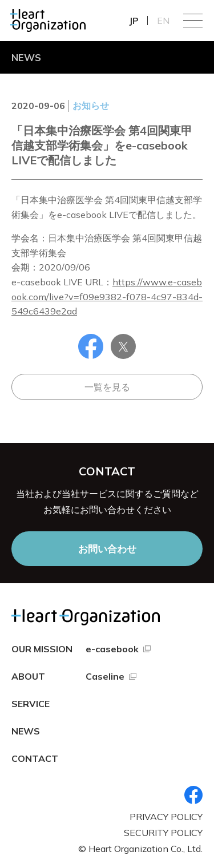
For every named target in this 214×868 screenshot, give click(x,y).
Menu (193, 21)
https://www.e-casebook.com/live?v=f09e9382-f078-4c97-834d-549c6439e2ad (107, 296)
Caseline (105, 676)
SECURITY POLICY (163, 833)
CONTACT (35, 758)
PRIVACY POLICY (166, 817)
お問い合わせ (107, 549)
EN (163, 21)
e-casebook (112, 649)
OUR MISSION (42, 649)
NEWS (26, 731)
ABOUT (28, 676)
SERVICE (31, 704)
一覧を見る (107, 387)
